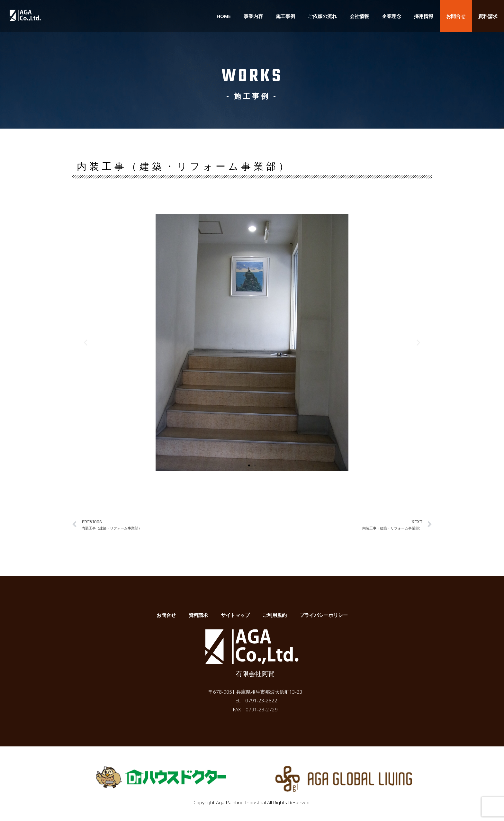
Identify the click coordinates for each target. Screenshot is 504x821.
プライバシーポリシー (324, 615)
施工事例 (285, 16)
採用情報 (424, 16)
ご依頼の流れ (322, 16)
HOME (224, 16)
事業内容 (253, 16)
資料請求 (488, 16)
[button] (249, 465)
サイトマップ (235, 615)
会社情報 (359, 16)
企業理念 (392, 16)
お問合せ (456, 16)
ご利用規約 (275, 615)
